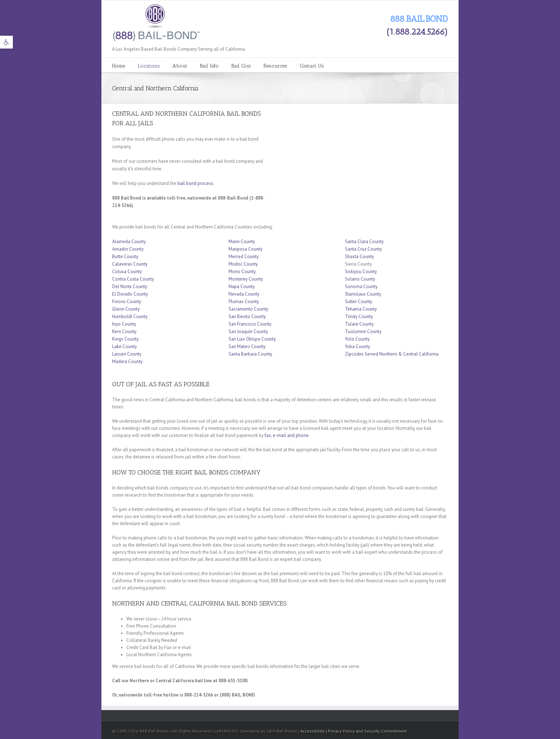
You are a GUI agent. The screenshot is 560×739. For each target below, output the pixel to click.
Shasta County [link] (359, 257)
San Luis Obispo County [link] (252, 339)
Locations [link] (149, 66)
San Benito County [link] (247, 316)
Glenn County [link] (126, 309)
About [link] (180, 66)
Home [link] (119, 66)
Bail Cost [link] (241, 66)
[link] (6, 42)
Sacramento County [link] (248, 309)
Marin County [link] (242, 242)
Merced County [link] (244, 257)
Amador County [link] (128, 249)
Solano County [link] (360, 279)
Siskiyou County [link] (361, 272)
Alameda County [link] (129, 242)
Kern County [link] (124, 331)
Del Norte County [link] (130, 286)
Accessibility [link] (313, 731)
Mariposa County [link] (246, 249)
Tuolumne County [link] (363, 331)
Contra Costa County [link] (133, 279)
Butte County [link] (125, 257)
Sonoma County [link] (361, 286)
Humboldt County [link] (130, 316)
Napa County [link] (242, 286)
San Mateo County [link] (247, 346)
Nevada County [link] (244, 294)
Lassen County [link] (127, 354)
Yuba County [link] (357, 346)
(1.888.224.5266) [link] (417, 32)
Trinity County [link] (359, 316)
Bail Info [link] (209, 66)
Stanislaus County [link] (363, 294)
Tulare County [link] (359, 324)
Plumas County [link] (244, 301)
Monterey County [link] (246, 279)
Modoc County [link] (243, 264)
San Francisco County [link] (250, 324)
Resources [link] (275, 66)
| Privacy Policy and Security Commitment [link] (366, 731)
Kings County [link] (125, 339)
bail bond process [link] (195, 183)
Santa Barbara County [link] (250, 354)
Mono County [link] (242, 272)
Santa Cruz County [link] (363, 249)
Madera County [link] (127, 361)
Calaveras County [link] (130, 264)
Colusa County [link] (127, 272)
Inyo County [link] (124, 324)
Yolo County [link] (357, 339)
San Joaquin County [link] (248, 331)
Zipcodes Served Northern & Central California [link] (392, 354)
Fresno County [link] (127, 301)
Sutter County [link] (359, 301)
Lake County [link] (124, 346)
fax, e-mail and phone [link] (287, 435)
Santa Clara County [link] (364, 242)
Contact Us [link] (312, 66)
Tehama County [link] (361, 309)
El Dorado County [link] (130, 294)
